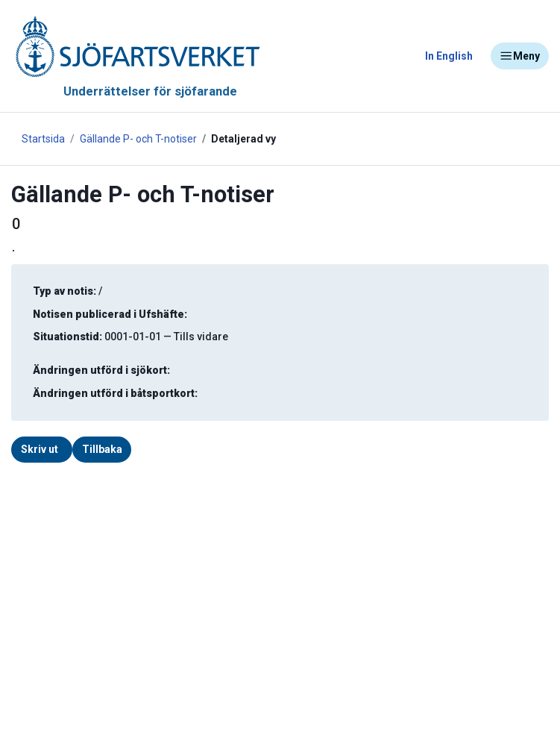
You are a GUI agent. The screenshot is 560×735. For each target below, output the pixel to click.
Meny (520, 56)
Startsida (43, 139)
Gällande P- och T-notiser (138, 139)
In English (449, 56)
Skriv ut (40, 449)
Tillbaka (102, 449)
